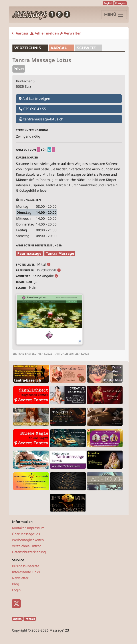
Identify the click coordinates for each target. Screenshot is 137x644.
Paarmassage (29, 253)
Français (120, 3)
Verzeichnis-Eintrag (27, 546)
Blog (16, 584)
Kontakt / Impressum (28, 528)
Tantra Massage (60, 253)
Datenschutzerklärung (29, 552)
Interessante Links (26, 572)
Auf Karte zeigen (35, 99)
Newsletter (20, 578)
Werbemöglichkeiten (28, 540)
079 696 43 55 (32, 109)
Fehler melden (45, 33)
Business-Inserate (26, 566)
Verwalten (71, 33)
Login (16, 590)
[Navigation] (114, 15)
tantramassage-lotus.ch (41, 119)
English (108, 3)
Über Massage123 (26, 534)
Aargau (20, 33)
